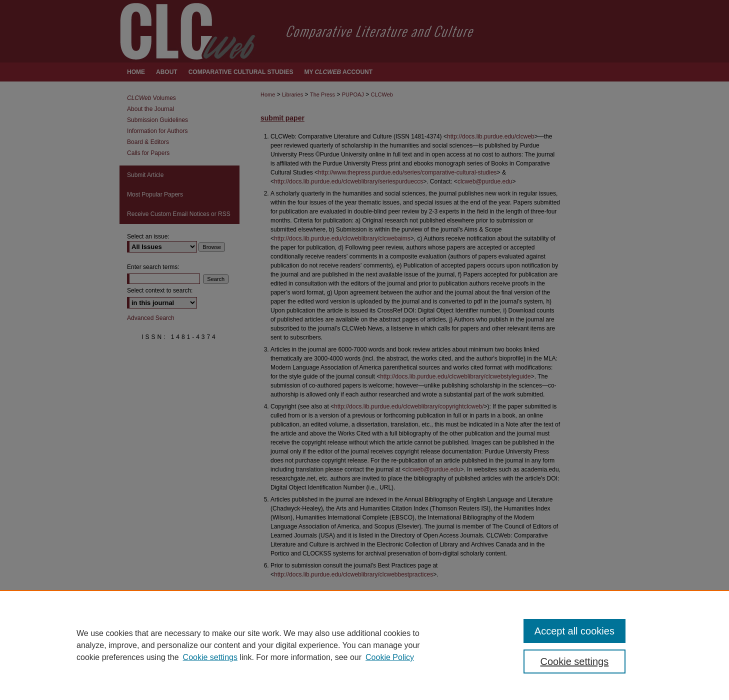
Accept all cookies (574, 631)
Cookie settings (210, 657)
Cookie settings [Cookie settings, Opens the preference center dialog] (575, 661)
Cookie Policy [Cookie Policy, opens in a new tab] (390, 657)
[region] (364, 645)
